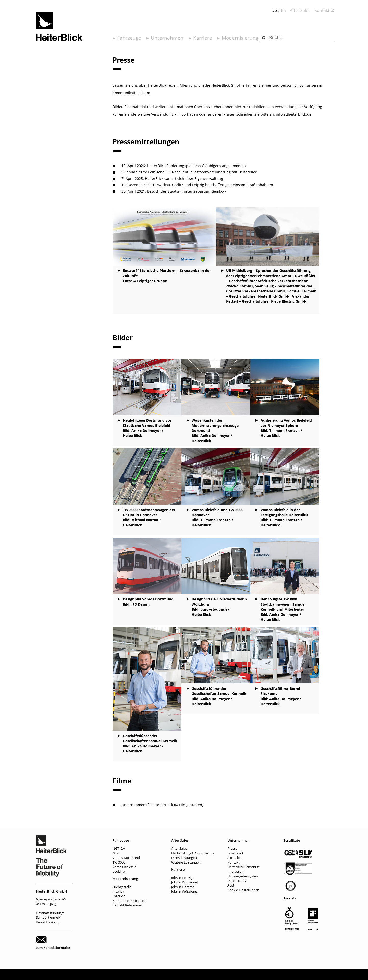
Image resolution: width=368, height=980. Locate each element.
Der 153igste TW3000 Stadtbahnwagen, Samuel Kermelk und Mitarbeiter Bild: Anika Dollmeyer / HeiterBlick (283, 609)
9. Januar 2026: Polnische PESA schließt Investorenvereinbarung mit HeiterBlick (189, 172)
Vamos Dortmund (126, 858)
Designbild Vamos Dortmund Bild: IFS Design (148, 602)
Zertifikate (292, 840)
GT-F (116, 853)
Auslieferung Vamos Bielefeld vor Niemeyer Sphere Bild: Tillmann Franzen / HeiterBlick (286, 428)
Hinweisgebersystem (243, 876)
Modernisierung (240, 38)
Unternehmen (167, 38)
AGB (231, 885)
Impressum (236, 871)
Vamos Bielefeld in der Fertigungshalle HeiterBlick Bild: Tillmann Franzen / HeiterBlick (284, 517)
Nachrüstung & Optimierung (193, 853)
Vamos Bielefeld (125, 867)
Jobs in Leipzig (182, 878)
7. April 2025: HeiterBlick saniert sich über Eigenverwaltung (172, 178)
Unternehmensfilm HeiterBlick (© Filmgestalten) (162, 805)
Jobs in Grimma (183, 887)
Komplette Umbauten (129, 901)
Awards (290, 898)
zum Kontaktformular (53, 948)
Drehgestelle (122, 887)
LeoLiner (119, 871)
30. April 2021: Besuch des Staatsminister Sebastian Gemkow (174, 191)
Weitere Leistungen (186, 862)
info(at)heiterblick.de (294, 114)
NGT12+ (119, 848)
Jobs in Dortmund (185, 882)
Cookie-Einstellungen (243, 890)
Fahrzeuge (129, 38)
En (283, 10)
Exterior (119, 896)
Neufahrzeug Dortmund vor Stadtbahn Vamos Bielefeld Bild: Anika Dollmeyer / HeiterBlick (147, 428)
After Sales (300, 10)
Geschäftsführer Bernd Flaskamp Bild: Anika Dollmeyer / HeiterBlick (281, 696)
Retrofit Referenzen (127, 905)
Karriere (203, 38)
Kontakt (322, 10)
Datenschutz (237, 881)
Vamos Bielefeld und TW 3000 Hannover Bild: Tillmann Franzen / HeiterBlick (218, 517)
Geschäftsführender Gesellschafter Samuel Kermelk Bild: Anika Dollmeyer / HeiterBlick (150, 743)
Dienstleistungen (184, 858)
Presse (232, 848)
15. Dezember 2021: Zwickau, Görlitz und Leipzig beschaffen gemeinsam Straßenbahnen (197, 185)
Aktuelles (234, 858)
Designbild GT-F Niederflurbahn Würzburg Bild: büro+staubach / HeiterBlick (219, 607)
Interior (118, 891)
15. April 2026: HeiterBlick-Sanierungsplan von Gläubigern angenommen (184, 166)
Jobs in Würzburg (184, 891)
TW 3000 (119, 862)
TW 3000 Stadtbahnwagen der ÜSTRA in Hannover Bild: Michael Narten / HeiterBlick (149, 517)
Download (235, 853)
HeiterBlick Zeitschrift (243, 867)
